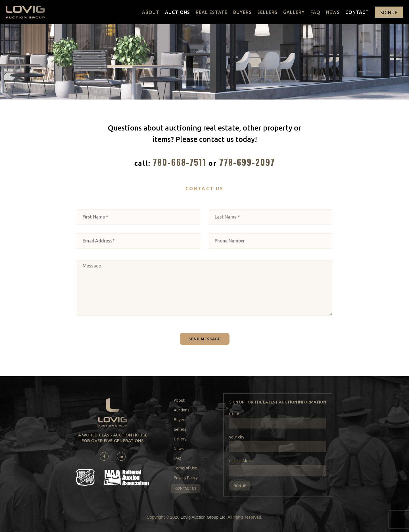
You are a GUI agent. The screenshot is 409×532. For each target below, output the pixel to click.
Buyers (242, 12)
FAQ (315, 12)
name (234, 413)
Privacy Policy (186, 478)
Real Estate (212, 12)
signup (389, 13)
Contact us (186, 488)
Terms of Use (185, 468)
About (151, 12)
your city (237, 437)
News (333, 12)
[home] (25, 12)
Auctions (178, 12)
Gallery (294, 12)
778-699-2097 (247, 162)
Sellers (267, 12)
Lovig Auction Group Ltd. (204, 517)
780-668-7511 (180, 162)
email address (241, 461)
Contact (357, 12)
